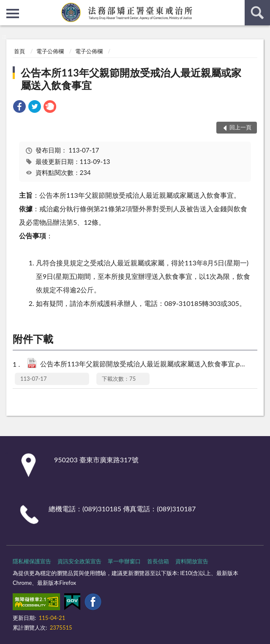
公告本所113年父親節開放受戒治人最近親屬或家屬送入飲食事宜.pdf (144, 364)
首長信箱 (158, 561)
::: (7, 6)
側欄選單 (13, 14)
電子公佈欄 (50, 51)
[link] (19, 108)
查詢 (257, 13)
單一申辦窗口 (124, 561)
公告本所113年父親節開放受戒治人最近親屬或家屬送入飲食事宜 (131, 79)
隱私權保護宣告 (32, 561)
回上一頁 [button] (240, 127)
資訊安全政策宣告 (79, 561)
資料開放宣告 (192, 561)
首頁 (19, 51)
